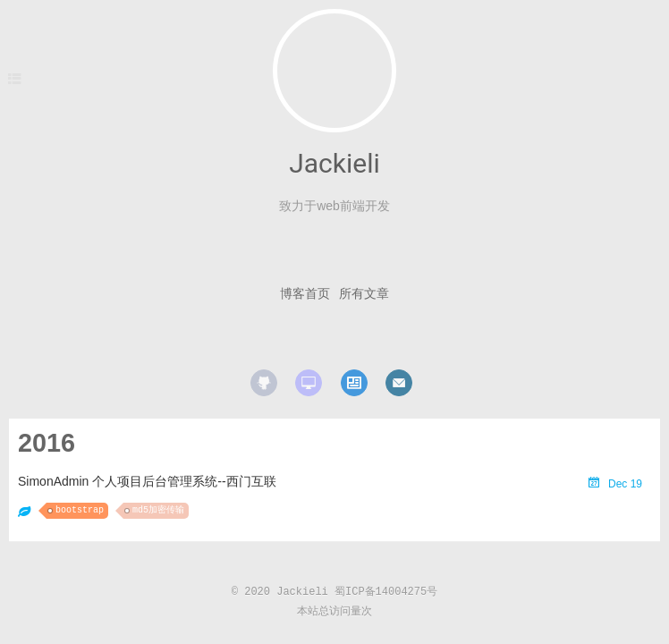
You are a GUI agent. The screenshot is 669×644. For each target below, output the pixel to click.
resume (354, 383)
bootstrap (80, 510)
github (264, 383)
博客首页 (305, 293)
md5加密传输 (158, 510)
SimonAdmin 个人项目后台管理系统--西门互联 (147, 481)
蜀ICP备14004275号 (386, 592)
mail (399, 383)
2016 (47, 443)
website (309, 383)
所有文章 (364, 293)
